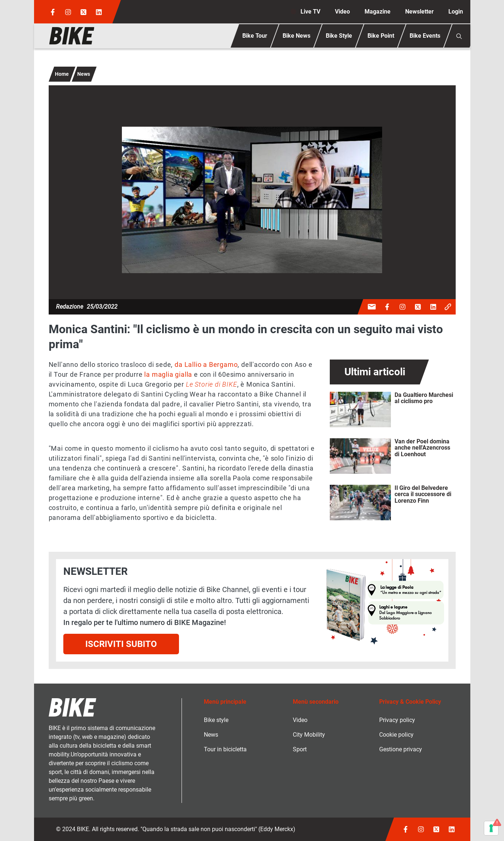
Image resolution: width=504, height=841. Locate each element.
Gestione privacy (401, 749)
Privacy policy (397, 720)
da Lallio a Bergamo (206, 364)
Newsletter (419, 12)
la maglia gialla (168, 374)
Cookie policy (396, 735)
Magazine (378, 12)
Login (456, 12)
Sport (300, 749)
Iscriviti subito (121, 644)
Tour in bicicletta (225, 749)
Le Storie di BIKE (212, 384)
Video (342, 12)
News (84, 74)
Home (62, 74)
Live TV (310, 12)
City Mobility (309, 735)
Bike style (216, 720)
